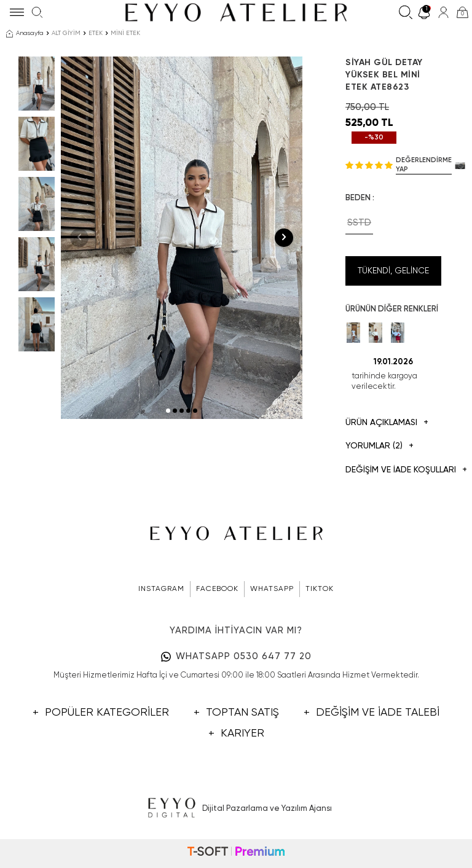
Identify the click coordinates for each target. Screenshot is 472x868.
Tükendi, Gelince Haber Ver (393, 276)
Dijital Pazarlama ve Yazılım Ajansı (236, 808)
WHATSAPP (272, 589)
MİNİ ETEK (125, 33)
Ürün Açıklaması (387, 423)
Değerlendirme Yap (424, 165)
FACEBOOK (217, 589)
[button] (168, 411)
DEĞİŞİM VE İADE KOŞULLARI (393, 470)
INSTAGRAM (161, 589)
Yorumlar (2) (380, 446)
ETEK (96, 33)
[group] (182, 238)
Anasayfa (25, 34)
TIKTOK (320, 589)
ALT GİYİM (66, 33)
